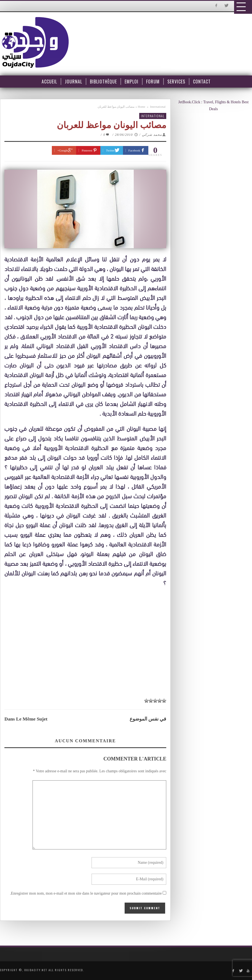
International (158, 107)
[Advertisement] (87, 640)
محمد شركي (152, 135)
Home (142, 107)
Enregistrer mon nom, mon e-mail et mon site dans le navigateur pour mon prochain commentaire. (86, 893)
